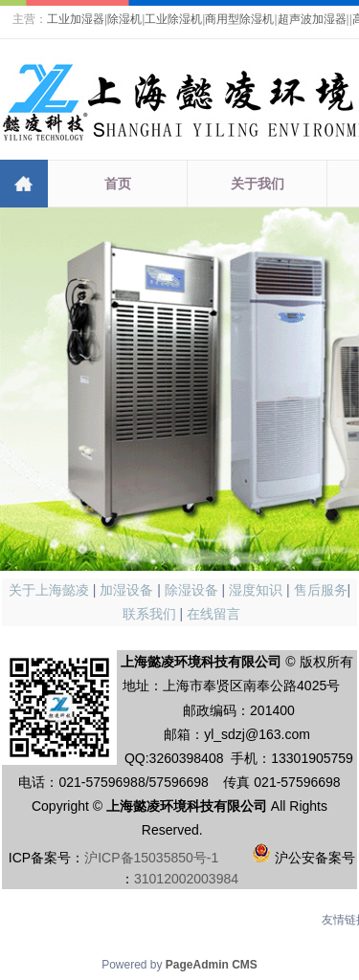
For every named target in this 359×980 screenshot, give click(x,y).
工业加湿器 (76, 19)
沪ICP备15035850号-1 (151, 858)
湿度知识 (256, 590)
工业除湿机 (173, 19)
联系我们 (149, 614)
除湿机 (124, 19)
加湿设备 (126, 590)
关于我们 (258, 184)
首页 (118, 184)
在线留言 (213, 614)
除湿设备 (191, 590)
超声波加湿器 (312, 19)
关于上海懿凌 (49, 590)
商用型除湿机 (239, 19)
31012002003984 (186, 879)
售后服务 (321, 590)
